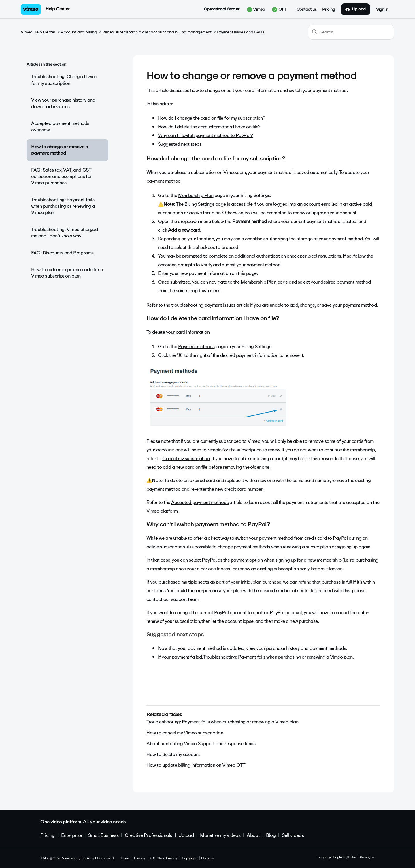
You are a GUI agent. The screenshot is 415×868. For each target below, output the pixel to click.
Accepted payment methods (200, 502)
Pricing (329, 10)
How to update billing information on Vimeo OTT (196, 765)
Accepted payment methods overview (60, 126)
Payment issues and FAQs (240, 32)
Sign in (382, 10)
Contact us (307, 10)
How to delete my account (173, 754)
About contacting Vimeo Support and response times (201, 744)
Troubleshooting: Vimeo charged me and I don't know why (64, 233)
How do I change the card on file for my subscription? (212, 118)
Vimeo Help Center (38, 32)
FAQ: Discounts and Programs (62, 253)
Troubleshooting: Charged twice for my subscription (64, 80)
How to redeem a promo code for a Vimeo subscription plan (67, 273)
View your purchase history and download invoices (63, 103)
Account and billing (79, 32)
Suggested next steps (180, 144)
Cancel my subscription (186, 459)
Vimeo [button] (256, 10)
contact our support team (172, 599)
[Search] (351, 32)
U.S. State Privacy (163, 858)
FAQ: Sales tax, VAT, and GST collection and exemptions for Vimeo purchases (62, 177)
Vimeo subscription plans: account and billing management (157, 32)
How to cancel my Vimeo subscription (185, 733)
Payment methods (196, 347)
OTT (279, 10)
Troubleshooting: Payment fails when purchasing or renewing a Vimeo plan (63, 206)
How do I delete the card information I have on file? (209, 127)
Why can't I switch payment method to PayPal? (205, 135)
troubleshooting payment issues (203, 305)
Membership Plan (196, 195)
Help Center (57, 9)
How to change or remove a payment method (60, 150)
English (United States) (354, 858)
